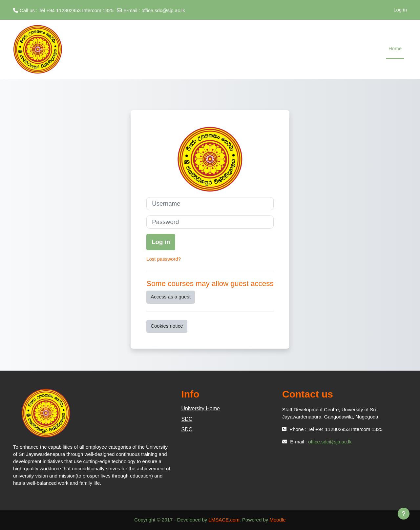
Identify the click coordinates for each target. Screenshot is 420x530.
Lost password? (164, 259)
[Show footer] (404, 514)
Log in (400, 10)
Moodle (277, 520)
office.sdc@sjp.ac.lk (163, 10)
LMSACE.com (224, 520)
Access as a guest (171, 297)
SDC (187, 419)
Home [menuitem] (395, 48)
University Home (201, 408)
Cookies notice (167, 326)
